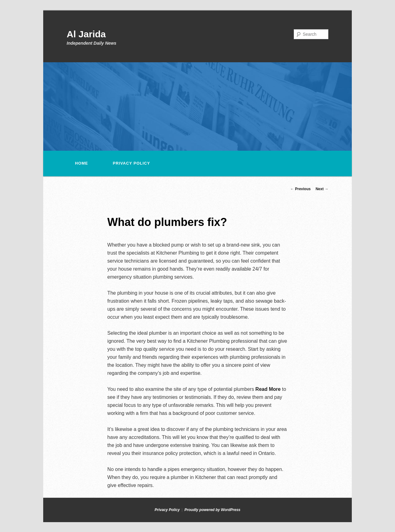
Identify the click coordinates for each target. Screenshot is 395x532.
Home (81, 163)
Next (322, 189)
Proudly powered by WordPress (212, 510)
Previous (301, 189)
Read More (268, 389)
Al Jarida (86, 34)
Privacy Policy (131, 163)
